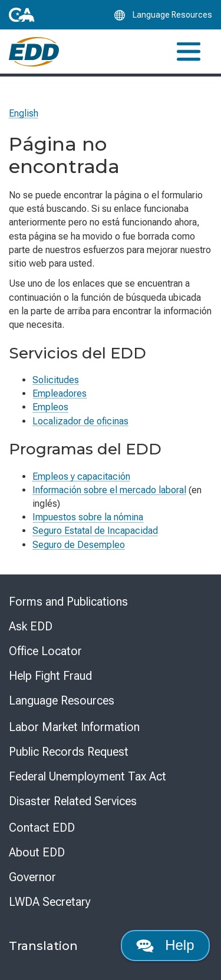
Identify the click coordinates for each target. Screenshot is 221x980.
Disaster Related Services (73, 801)
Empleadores (60, 393)
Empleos (50, 407)
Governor (32, 877)
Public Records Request (69, 752)
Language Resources (62, 700)
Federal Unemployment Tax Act (88, 776)
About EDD (37, 852)
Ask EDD (31, 626)
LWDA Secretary (50, 902)
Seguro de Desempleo (79, 545)
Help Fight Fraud (50, 676)
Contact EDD (42, 828)
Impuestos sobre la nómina (88, 517)
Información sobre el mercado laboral (109, 490)
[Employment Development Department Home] (34, 52)
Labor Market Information (74, 727)
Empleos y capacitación (81, 476)
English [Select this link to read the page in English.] (24, 113)
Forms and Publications (68, 602)
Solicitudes (56, 380)
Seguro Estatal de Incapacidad (95, 531)
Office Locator (45, 651)
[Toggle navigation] (189, 52)
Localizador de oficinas (80, 421)
